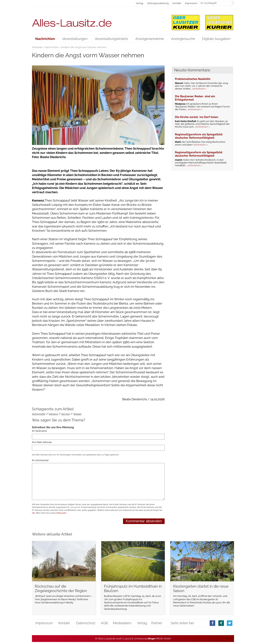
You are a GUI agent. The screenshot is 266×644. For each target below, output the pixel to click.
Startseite (37, 47)
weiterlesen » (199, 89)
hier (34, 513)
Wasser (77, 414)
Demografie (39, 414)
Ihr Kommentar (40, 460)
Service (66, 414)
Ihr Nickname (39, 431)
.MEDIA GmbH (159, 639)
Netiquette (61, 513)
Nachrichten (52, 47)
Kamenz (53, 414)
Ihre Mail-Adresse (42, 442)
